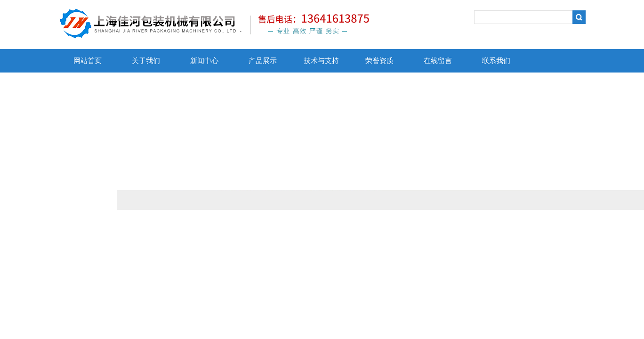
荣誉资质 (379, 61)
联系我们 (496, 61)
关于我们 (146, 61)
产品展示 (263, 61)
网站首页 (88, 61)
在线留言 (438, 61)
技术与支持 (321, 61)
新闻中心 (204, 61)
